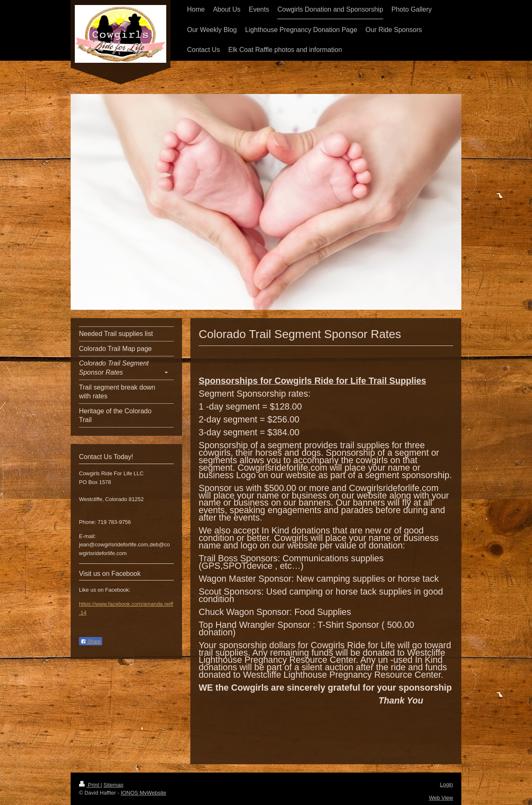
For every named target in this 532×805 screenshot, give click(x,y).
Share (91, 642)
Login (446, 784)
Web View (441, 798)
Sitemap (113, 785)
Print (90, 785)
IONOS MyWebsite (143, 793)
